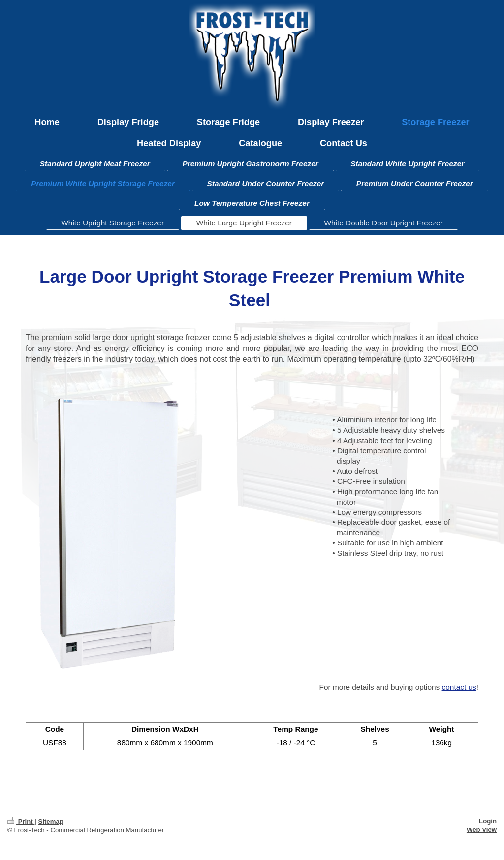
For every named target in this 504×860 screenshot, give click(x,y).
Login (488, 821)
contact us (459, 687)
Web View (482, 830)
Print (21, 821)
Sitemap (50, 821)
